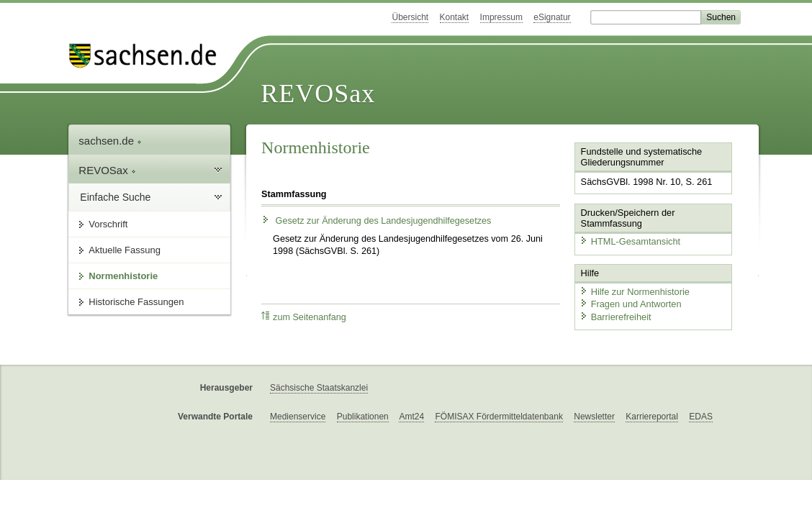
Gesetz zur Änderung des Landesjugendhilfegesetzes (376, 221)
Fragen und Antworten (631, 304)
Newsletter (594, 417)
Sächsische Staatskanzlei (319, 388)
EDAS (701, 417)
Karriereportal (652, 417)
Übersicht (410, 17)
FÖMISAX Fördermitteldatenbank (499, 417)
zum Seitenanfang (304, 317)
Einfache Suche (115, 197)
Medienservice (298, 417)
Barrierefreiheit (615, 317)
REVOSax (318, 94)
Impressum (501, 17)
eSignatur (552, 17)
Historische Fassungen (136, 302)
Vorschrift (108, 224)
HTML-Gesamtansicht (630, 241)
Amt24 (411, 417)
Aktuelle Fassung (125, 250)
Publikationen (363, 417)
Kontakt (455, 17)
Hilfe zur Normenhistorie (635, 292)
